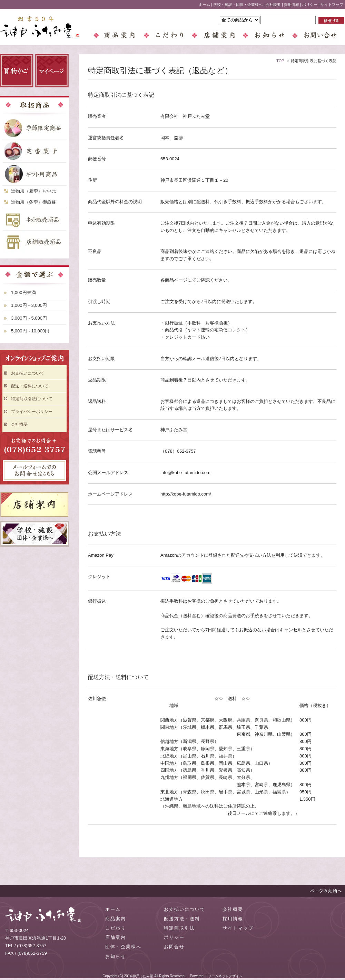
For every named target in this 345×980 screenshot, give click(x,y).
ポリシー (310, 4)
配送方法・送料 (182, 919)
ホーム (204, 4)
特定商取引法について (32, 399)
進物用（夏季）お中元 (33, 191)
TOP (280, 61)
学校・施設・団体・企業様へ (238, 4)
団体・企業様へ (123, 947)
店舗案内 (116, 937)
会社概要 (273, 4)
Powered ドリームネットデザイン (216, 976)
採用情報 (292, 4)
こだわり (116, 928)
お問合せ (174, 947)
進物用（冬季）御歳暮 (33, 202)
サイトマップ (332, 4)
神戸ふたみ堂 (143, 976)
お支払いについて (28, 373)
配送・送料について (30, 386)
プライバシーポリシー (32, 412)
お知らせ (116, 956)
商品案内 (116, 919)
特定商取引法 (179, 928)
